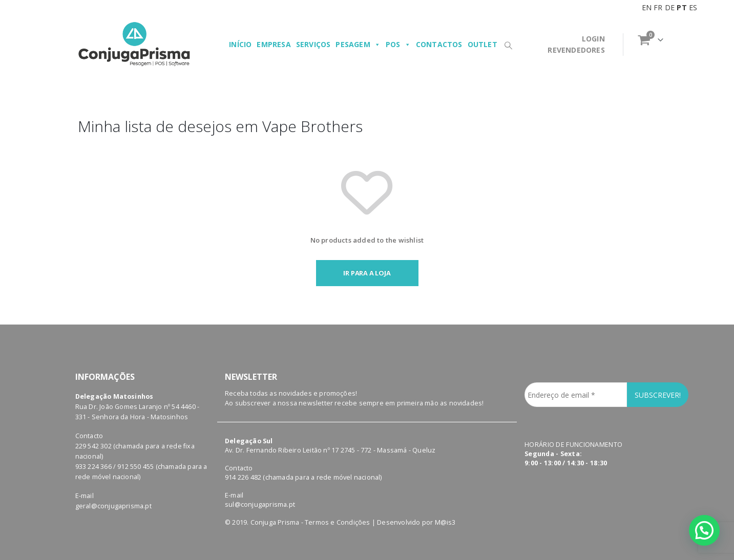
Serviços (313, 44)
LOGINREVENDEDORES (576, 44)
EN (647, 7)
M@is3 (445, 522)
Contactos (439, 44)
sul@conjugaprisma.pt (260, 504)
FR (658, 7)
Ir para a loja (367, 273)
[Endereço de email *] (576, 395)
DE (670, 7)
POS (398, 45)
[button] (704, 530)
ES (693, 7)
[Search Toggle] (509, 45)
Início (240, 44)
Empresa (274, 44)
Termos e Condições (338, 522)
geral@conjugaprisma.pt (113, 506)
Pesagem (358, 45)
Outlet (483, 44)
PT (681, 7)
